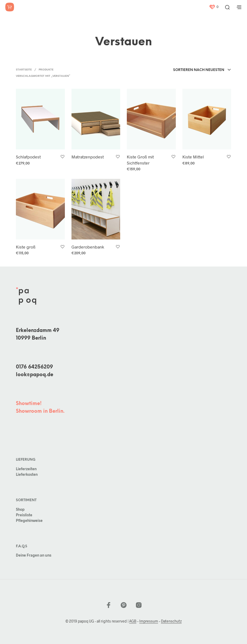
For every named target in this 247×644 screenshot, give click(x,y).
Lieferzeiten (26, 469)
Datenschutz (171, 621)
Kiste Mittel (193, 157)
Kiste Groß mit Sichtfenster (140, 160)
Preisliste (24, 515)
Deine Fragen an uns (34, 555)
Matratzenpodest (88, 157)
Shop (20, 509)
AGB (133, 621)
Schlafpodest (28, 157)
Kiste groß (26, 247)
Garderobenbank (88, 247)
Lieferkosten (27, 474)
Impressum (149, 621)
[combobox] (202, 70)
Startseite (24, 70)
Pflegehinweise (29, 520)
